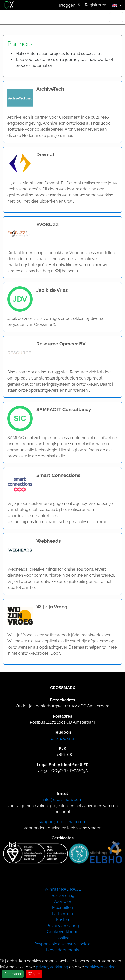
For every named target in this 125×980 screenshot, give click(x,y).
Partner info (63, 914)
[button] (116, 5)
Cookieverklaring (63, 932)
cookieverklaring (100, 967)
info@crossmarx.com (63, 800)
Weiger (34, 974)
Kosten (63, 920)
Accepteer (13, 974)
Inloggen (70, 5)
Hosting (63, 938)
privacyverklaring (52, 967)
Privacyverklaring (63, 926)
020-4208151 (63, 738)
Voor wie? (63, 901)
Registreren (95, 5)
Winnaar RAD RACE (63, 889)
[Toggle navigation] (116, 17)
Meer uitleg (63, 908)
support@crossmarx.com (63, 822)
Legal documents (63, 950)
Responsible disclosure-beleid (63, 944)
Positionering (63, 895)
